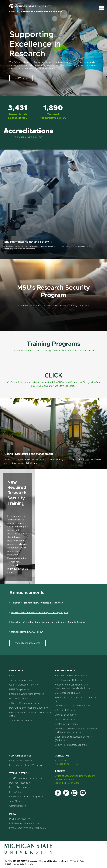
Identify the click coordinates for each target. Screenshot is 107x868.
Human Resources (20, 787)
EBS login (15, 792)
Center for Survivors (67, 724)
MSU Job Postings (20, 783)
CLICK (54, 376)
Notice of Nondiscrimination (54, 861)
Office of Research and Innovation (27, 703)
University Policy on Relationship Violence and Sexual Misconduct (76, 731)
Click (12, 676)
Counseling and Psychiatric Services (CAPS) (73, 739)
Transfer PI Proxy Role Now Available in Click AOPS (37, 603)
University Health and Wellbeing (72, 706)
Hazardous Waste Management (27, 694)
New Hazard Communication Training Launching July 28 (40, 613)
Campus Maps (18, 806)
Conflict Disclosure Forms (24, 685)
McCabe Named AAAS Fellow (28, 632)
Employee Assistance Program (26, 797)
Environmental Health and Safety (28, 242)
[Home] (28, 853)
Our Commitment (65, 719)
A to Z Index (17, 801)
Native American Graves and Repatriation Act (30, 714)
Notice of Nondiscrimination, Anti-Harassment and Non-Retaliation (72, 687)
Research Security (19, 699)
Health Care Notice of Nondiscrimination (75, 699)
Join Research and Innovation (26, 778)
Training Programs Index (21, 680)
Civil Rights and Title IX (68, 693)
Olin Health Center (66, 715)
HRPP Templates (19, 689)
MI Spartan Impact (20, 819)
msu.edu (35, 861)
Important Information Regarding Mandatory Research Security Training (48, 622)
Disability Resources (21, 761)
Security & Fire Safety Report (71, 745)
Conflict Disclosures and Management (30, 454)
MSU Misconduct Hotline (69, 680)
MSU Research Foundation (24, 823)
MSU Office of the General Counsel (29, 708)
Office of (37, 11)
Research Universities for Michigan (28, 828)
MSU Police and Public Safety (71, 676)
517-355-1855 (19, 861)
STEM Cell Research (21, 721)
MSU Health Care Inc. (67, 710)
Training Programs (54, 344)
